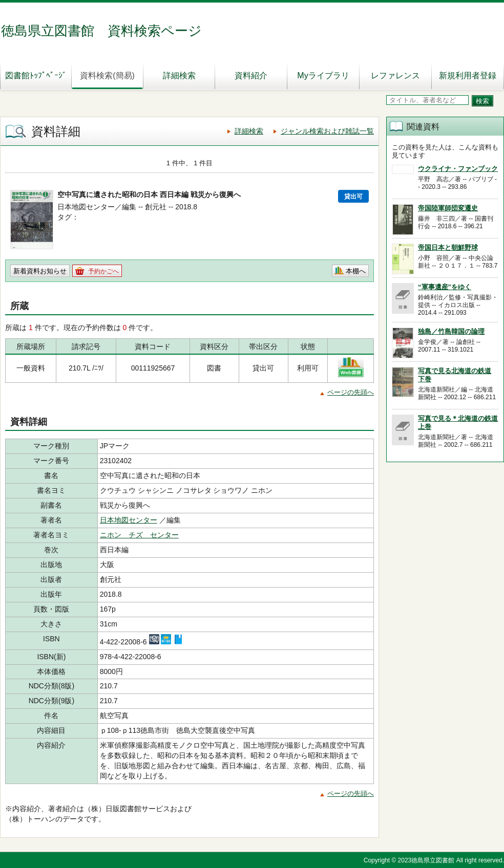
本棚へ (356, 271)
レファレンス (395, 75)
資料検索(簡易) (107, 75)
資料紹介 (251, 75)
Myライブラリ (323, 75)
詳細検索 (179, 75)
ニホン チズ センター (139, 535)
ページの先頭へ (351, 392)
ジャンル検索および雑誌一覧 (327, 131)
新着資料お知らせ (40, 271)
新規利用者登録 (468, 75)
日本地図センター (129, 520)
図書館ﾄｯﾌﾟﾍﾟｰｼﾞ (36, 75)
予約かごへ (103, 271)
